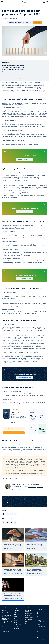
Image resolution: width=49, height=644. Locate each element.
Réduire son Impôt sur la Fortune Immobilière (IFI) (12, 74)
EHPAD (27, 626)
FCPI (26, 619)
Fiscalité (16, 618)
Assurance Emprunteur (28, 623)
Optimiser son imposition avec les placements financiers (13, 67)
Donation (16, 624)
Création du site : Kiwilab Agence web (25, 643)
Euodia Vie (28, 613)
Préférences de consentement (6, 628)
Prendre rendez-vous (14, 426)
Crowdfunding (29, 617)
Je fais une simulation (14, 430)
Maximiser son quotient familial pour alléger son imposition (14, 70)
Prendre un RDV (42, 629)
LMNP (15, 614)
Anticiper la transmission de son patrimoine (11, 76)
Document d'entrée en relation (7, 613)
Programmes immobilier (28, 608)
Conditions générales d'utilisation (7, 619)
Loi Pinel (16, 610)
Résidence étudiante (30, 628)
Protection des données (5, 624)
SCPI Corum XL (29, 611)
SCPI (15, 612)
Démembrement (17, 622)
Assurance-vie (17, 608)
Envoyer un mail (11, 500)
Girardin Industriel (29, 615)
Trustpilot (4, 607)
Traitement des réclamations (6, 616)
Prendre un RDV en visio (41, 632)
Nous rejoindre (42, 634)
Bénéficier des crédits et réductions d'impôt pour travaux (13, 78)
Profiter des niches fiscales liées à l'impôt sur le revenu (13, 72)
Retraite (16, 620)
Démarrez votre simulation (25, 159)
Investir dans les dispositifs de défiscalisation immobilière (13, 65)
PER (15, 616)
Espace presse (42, 636)
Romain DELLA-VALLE (18, 482)
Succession (16, 626)
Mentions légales (6, 622)
